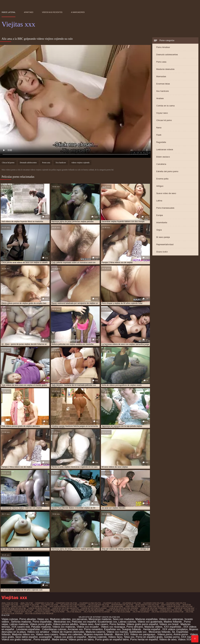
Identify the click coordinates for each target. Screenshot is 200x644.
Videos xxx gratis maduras (17, 639)
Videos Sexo (115, 637)
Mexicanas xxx (62, 622)
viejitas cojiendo (141, 612)
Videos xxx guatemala (150, 622)
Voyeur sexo (162, 113)
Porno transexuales (165, 208)
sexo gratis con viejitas (147, 605)
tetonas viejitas (39, 607)
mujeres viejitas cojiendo (73, 605)
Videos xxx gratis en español (70, 637)
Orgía (159, 230)
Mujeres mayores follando (99, 634)
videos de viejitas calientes (65, 608)
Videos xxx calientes (71, 634)
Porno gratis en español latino (112, 639)
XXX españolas (173, 627)
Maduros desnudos (165, 69)
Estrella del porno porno (167, 171)
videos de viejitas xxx (184, 608)
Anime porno (181, 634)
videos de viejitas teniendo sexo (156, 608)
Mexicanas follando (160, 632)
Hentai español (152, 629)
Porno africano (135, 627)
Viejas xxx (43, 619)
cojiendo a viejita (112, 603)
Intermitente (162, 223)
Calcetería (161, 164)
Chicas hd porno (164, 120)
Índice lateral (9, 12)
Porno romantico (93, 629)
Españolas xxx (112, 629)
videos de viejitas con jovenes (124, 608)
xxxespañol (46, 637)
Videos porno (165, 634)
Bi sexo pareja (163, 237)
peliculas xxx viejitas (99, 605)
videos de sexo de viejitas (14, 608)
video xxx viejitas (156, 607)
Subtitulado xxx (138, 632)
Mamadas (161, 76)
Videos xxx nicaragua (113, 627)
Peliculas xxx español (84, 622)
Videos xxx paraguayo (143, 634)
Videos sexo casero (47, 634)
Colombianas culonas (54, 629)
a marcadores (78, 12)
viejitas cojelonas (121, 612)
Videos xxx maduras (64, 627)
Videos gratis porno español (142, 624)
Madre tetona (59, 639)
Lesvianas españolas (28, 629)
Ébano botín (162, 252)
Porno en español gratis (149, 637)
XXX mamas (188, 637)
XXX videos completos (175, 629)
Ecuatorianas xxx (107, 622)
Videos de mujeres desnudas (68, 632)
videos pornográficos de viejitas (17, 610)
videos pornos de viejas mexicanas (87, 610)
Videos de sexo (168, 639)
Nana (159, 128)
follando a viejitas (30, 605)
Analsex (160, 98)
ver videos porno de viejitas (63, 607)
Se (173, 632)
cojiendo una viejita (176, 603)
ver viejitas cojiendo (90, 607)
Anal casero (101, 624)
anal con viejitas (10, 603)
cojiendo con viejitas (153, 603)
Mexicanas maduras (100, 619)
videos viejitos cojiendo (80, 163)
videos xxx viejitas (23, 612)
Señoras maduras (21, 622)
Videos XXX (185, 639)
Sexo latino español (26, 637)
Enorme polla (162, 179)
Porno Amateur (163, 47)
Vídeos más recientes (52, 12)
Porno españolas (43, 622)
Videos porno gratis (41, 624)
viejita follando (42, 612)
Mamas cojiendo (98, 637)
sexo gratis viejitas (171, 605)
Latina (159, 201)
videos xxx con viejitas (171, 610)
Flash (159, 135)
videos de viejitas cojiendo (94, 608)
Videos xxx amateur (39, 632)
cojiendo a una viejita (90, 603)
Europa (160, 215)
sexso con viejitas (20, 607)
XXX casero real (21, 627)
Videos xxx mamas (117, 632)
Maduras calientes (60, 619)
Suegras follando (132, 629)
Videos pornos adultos (66, 624)
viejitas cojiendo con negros (39, 614)
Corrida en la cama (165, 106)
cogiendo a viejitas (44, 603)
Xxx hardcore (162, 91)
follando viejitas (50, 605)
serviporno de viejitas (122, 605)
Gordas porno (172, 637)
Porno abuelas (28, 619)
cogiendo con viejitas (67, 603)
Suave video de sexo (166, 193)
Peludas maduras (41, 627)
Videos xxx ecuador (88, 627)
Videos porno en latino (81, 639)
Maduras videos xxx (23, 634)
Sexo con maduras (123, 619)
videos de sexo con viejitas (180, 607)
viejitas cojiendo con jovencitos (167, 612)
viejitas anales (74, 612)
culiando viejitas (10, 605)
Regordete (161, 142)
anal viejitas (27, 603)
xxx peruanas (80, 619)
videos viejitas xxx (149, 610)
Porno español (42, 639)
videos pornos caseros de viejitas (52, 610)
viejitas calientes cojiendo (97, 612)
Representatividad (165, 244)
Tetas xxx (129, 637)
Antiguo (160, 186)
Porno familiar (117, 624)
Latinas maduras (19, 624)
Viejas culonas (10, 619)
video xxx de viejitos (135, 607)
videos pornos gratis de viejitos (122, 610)
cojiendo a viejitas (132, 603)
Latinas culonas (127, 622)
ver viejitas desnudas (113, 607)
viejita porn (59, 612)
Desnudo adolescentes (167, 55)
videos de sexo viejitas (39, 608)
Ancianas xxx (75, 629)
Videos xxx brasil (169, 624)
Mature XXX (122, 634)
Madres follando (173, 622)
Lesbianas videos (165, 149)
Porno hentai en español (144, 639)
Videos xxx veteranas (171, 619)
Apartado (29, 12)
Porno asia (161, 62)
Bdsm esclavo (163, 157)
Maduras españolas (147, 619)
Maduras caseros (95, 632)
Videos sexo (86, 624)
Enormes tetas (163, 84)
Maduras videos (153, 627)
